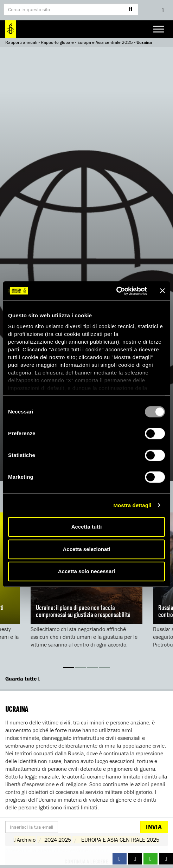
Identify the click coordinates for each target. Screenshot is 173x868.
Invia (154, 827)
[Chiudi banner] (162, 291)
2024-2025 (58, 840)
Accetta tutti (87, 527)
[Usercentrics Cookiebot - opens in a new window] (116, 291)
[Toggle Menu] (159, 29)
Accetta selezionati (86, 549)
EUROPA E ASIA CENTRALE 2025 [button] (120, 840)
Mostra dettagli (132, 505)
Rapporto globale (57, 42)
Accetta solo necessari (87, 571)
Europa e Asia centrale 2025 (105, 42)
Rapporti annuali (21, 42)
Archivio (25, 840)
